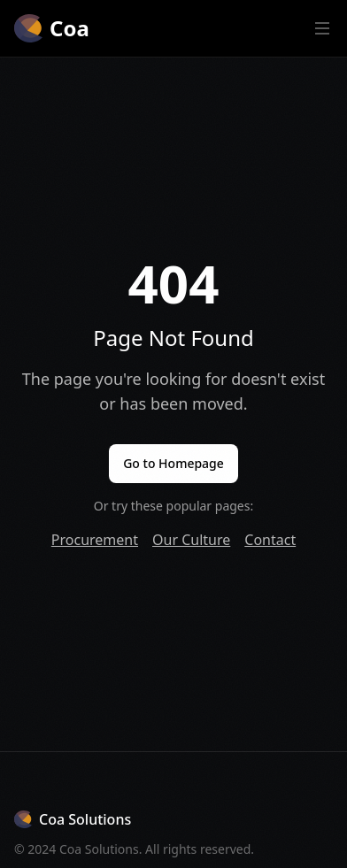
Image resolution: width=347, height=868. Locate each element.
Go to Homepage (173, 463)
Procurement (95, 540)
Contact (270, 540)
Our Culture (191, 540)
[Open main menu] (322, 28)
